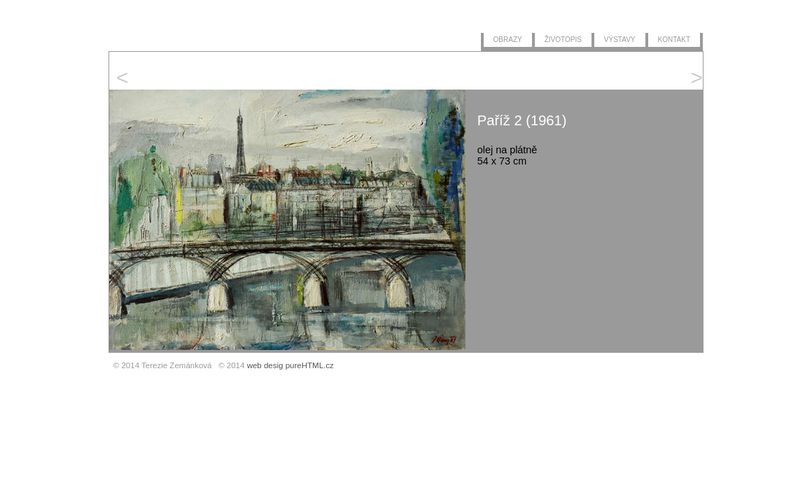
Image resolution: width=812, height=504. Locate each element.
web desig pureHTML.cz (290, 365)
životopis (563, 38)
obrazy (508, 38)
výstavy (620, 38)
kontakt (674, 38)
